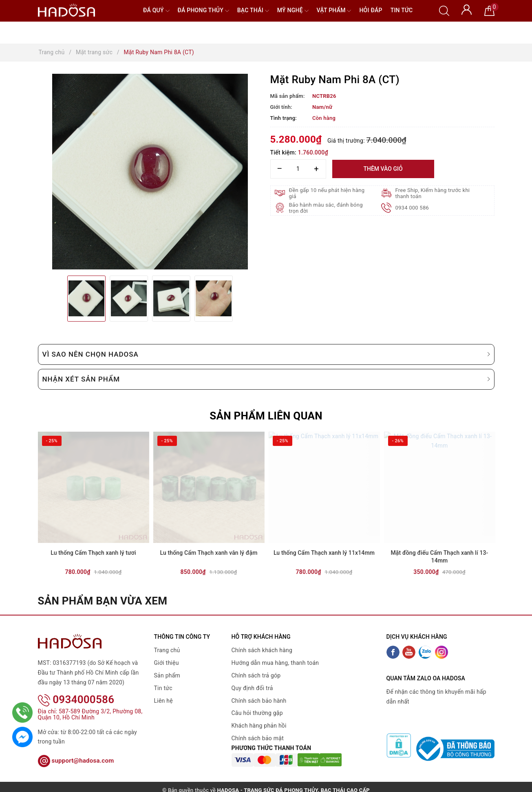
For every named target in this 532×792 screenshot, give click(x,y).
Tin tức (402, 10)
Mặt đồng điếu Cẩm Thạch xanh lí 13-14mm (439, 557)
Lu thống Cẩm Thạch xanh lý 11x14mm (324, 553)
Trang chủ (167, 650)
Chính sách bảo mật (258, 738)
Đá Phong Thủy (203, 11)
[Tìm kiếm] (444, 10)
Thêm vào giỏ (383, 169)
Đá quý (156, 11)
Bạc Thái (253, 11)
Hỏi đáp (371, 10)
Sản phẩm (167, 675)
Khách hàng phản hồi (259, 726)
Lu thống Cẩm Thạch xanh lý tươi (93, 553)
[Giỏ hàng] (489, 10)
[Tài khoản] (467, 9)
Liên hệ (163, 701)
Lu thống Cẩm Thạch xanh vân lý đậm (209, 553)
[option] (150, 172)
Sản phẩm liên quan (266, 416)
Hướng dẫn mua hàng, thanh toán (275, 663)
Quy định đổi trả (252, 688)
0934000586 (76, 689)
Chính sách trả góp (256, 675)
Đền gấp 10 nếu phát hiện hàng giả (327, 193)
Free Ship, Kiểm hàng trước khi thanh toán (433, 193)
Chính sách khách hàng (262, 650)
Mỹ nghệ (293, 11)
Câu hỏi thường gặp (257, 713)
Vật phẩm (334, 11)
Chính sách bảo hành (259, 701)
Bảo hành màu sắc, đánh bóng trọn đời (326, 208)
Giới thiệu (167, 663)
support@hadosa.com (76, 750)
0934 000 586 (412, 208)
